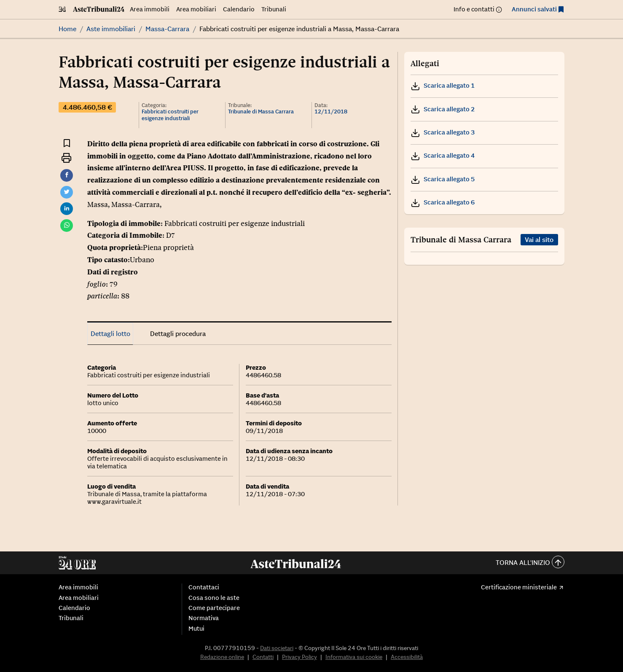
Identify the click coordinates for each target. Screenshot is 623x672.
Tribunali (274, 9)
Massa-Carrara (167, 29)
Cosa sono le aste (214, 598)
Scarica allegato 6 (443, 202)
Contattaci (204, 587)
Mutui (196, 629)
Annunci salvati (534, 9)
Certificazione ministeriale (519, 587)
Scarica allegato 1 (443, 85)
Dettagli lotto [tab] (110, 333)
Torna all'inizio (530, 563)
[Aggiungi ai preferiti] (67, 143)
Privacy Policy (299, 657)
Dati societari (277, 648)
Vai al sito (539, 239)
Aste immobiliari (111, 29)
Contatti (263, 657)
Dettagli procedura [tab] (178, 333)
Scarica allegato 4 (443, 155)
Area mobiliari (196, 9)
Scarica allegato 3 (443, 132)
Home (67, 29)
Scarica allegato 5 (443, 179)
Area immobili (150, 9)
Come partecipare (214, 608)
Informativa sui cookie (354, 657)
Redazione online (222, 657)
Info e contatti (474, 9)
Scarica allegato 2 (443, 109)
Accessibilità (407, 657)
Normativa (204, 618)
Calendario (239, 9)
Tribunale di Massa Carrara (261, 112)
